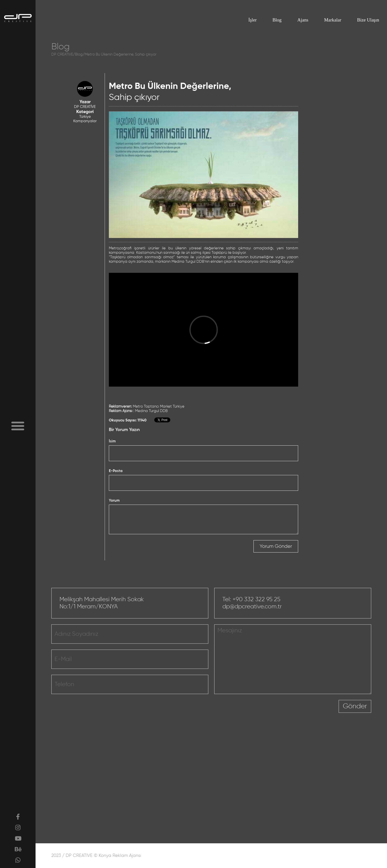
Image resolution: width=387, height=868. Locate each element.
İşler (252, 20)
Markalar (333, 20)
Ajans (303, 20)
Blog (277, 20)
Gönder (355, 724)
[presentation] (301, 728)
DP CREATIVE (62, 54)
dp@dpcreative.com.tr (252, 625)
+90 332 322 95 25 (256, 617)
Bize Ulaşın (368, 20)
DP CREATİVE (85, 107)
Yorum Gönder (276, 546)
